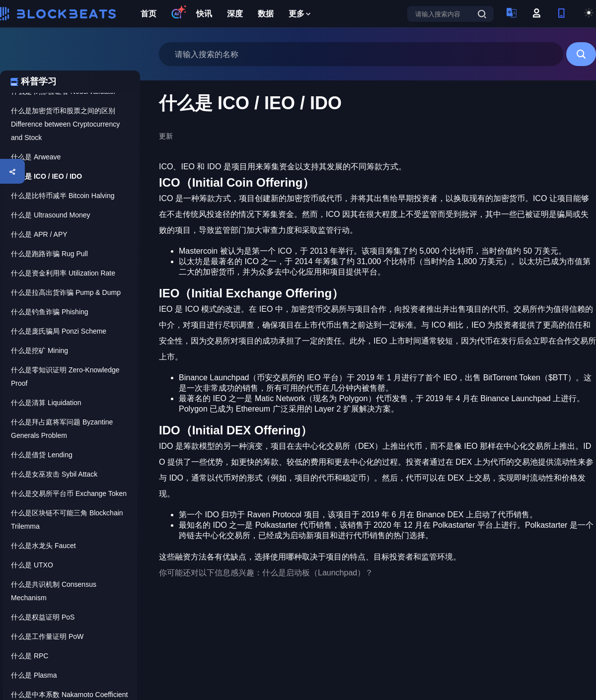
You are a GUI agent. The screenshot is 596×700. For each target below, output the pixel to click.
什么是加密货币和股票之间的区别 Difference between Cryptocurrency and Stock (65, 124)
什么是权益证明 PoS (43, 617)
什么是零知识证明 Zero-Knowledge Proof (65, 377)
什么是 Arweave (36, 157)
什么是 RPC (30, 656)
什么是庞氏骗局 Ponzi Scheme (59, 331)
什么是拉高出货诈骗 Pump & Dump (66, 292)
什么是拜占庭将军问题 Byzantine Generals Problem (62, 429)
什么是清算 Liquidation (46, 403)
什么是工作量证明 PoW (47, 636)
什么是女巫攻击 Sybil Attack (54, 474)
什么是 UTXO (32, 565)
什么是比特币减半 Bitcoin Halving (63, 196)
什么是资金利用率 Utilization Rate (63, 273)
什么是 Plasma (34, 675)
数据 (266, 14)
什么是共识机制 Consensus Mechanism (54, 591)
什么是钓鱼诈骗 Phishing (50, 312)
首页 (149, 14)
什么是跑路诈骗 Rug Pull (49, 254)
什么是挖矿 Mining (39, 350)
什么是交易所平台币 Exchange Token (69, 493)
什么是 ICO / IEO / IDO (46, 176)
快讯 (204, 14)
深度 (235, 14)
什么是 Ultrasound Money (51, 215)
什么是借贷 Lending (42, 455)
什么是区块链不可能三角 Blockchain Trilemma (67, 520)
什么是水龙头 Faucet (43, 546)
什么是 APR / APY (39, 234)
